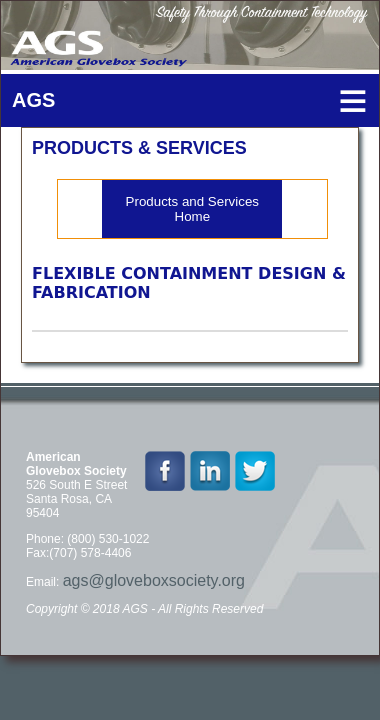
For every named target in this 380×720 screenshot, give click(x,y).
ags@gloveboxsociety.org (154, 580)
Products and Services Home (192, 209)
